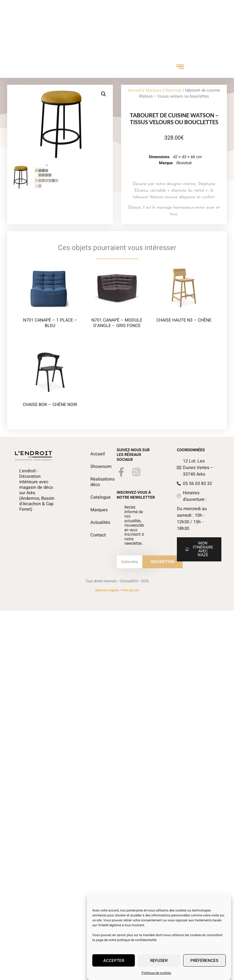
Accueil (135, 90)
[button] (108, 94)
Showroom (93, 467)
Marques (154, 90)
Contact (93, 535)
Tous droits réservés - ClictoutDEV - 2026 (117, 581)
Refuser (159, 961)
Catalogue (93, 497)
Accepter (114, 961)
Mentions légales (107, 590)
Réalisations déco (93, 482)
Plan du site (131, 590)
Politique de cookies (156, 973)
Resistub (173, 90)
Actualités (93, 522)
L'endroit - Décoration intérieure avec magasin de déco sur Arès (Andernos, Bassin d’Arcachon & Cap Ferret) (37, 490)
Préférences (204, 961)
